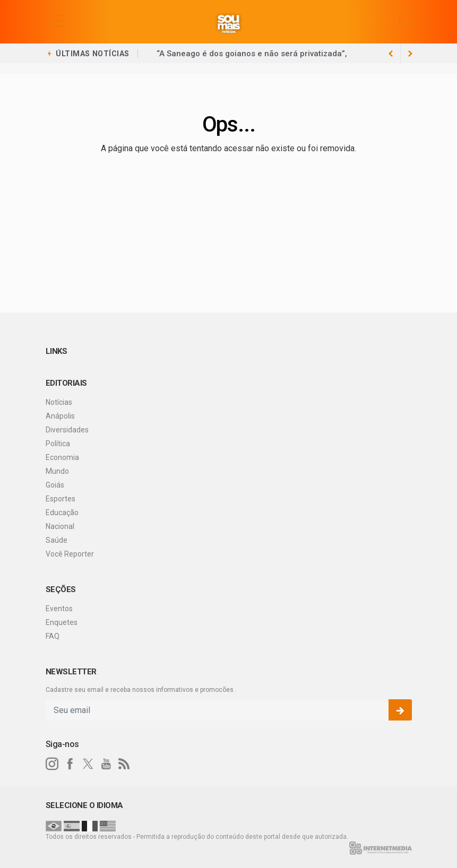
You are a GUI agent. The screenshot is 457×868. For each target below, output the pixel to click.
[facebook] (70, 764)
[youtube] (106, 764)
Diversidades (67, 430)
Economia (62, 457)
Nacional (60, 526)
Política (58, 444)
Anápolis (60, 416)
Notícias (59, 402)
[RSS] (124, 764)
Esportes (61, 499)
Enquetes (62, 622)
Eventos (59, 609)
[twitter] (88, 764)
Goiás (55, 485)
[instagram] (52, 764)
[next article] (391, 54)
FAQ (53, 636)
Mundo (57, 471)
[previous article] (410, 54)
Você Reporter (70, 554)
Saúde (57, 540)
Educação (62, 513)
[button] (56, 20)
